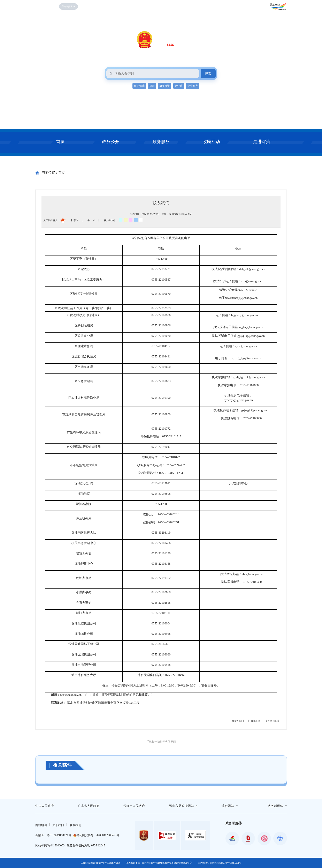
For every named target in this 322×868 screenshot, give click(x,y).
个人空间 (132, 6)
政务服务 (161, 142)
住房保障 (139, 86)
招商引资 (164, 86)
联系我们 (75, 825)
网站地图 (41, 825)
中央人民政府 (45, 806)
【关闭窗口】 (273, 721)
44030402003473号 (108, 835)
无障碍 (87, 6)
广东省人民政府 (89, 806)
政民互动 (211, 142)
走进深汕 (262, 142)
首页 (60, 142)
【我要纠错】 (237, 721)
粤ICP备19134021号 (59, 835)
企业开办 (193, 86)
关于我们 (58, 825)
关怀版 (99, 6)
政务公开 (111, 142)
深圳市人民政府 (134, 806)
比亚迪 (179, 86)
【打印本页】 (255, 721)
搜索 (208, 74)
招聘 (152, 86)
